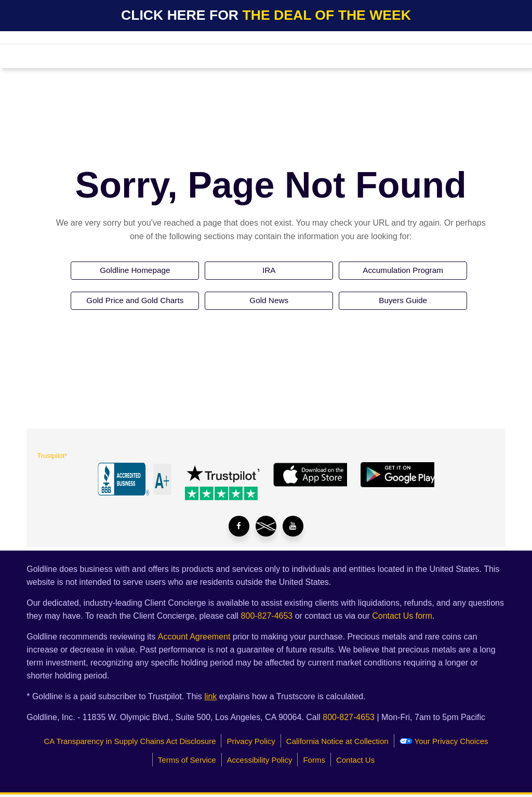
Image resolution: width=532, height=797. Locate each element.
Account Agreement (194, 636)
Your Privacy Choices (444, 741)
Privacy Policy (251, 741)
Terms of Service (187, 759)
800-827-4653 (267, 615)
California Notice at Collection (337, 741)
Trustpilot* (52, 458)
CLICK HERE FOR (266, 15)
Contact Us (355, 759)
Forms (314, 759)
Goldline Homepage (135, 271)
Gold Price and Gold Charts (135, 302)
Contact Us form (402, 615)
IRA (269, 271)
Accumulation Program (403, 271)
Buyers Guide (403, 302)
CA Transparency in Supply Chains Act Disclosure (130, 741)
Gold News (269, 302)
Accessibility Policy (260, 759)
